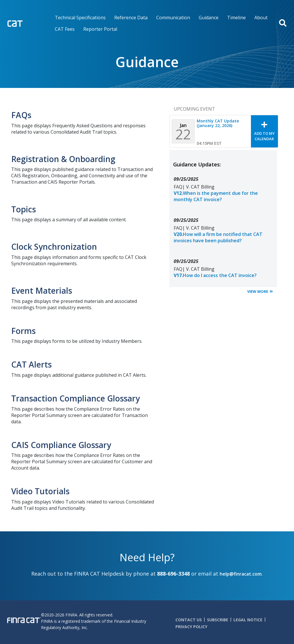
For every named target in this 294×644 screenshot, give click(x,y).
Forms (23, 331)
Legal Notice (248, 620)
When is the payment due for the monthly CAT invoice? (216, 196)
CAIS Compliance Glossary (61, 445)
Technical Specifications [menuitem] (80, 18)
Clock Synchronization (54, 247)
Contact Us (189, 620)
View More (258, 291)
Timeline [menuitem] (236, 18)
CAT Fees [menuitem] (65, 29)
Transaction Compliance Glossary (76, 398)
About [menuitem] (261, 18)
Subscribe (218, 620)
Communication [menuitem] (173, 18)
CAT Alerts (31, 364)
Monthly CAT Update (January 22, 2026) (218, 123)
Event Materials (42, 291)
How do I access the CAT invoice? (215, 275)
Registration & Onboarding (63, 159)
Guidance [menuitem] (209, 18)
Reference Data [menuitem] (131, 18)
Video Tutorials (40, 491)
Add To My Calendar (264, 136)
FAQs (21, 115)
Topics (24, 209)
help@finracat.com (241, 574)
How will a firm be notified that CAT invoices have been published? (218, 237)
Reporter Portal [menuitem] (100, 29)
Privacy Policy (191, 627)
